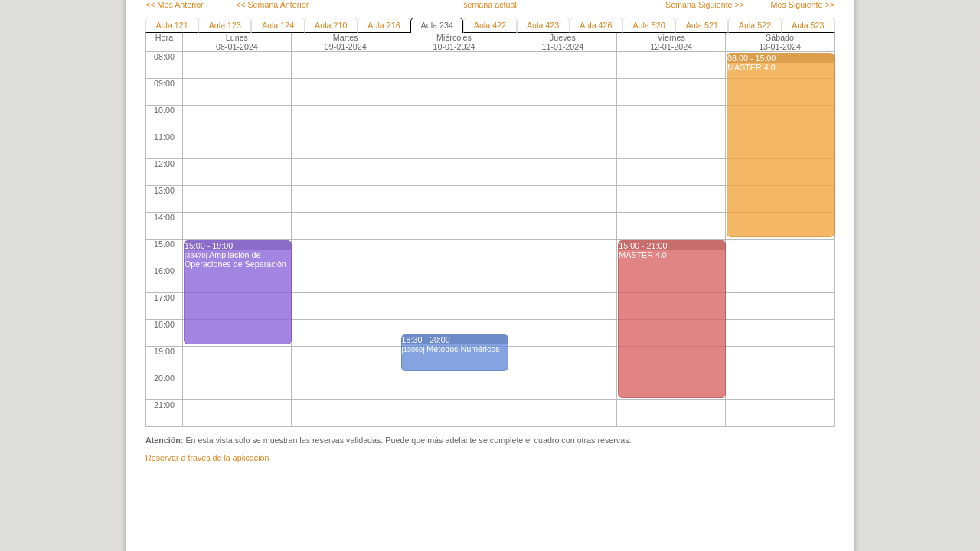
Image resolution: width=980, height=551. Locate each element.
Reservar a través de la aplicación (207, 458)
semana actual (490, 5)
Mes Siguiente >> (803, 5)
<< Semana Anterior (272, 5)
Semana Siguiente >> (705, 5)
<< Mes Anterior (175, 5)
